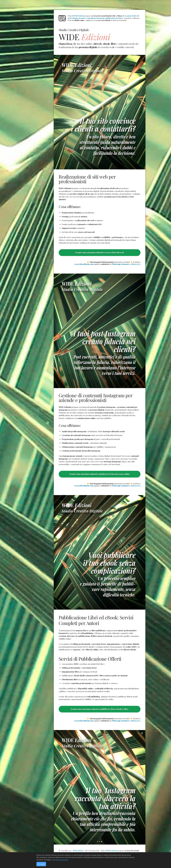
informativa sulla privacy (60, 860)
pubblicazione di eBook (114, 18)
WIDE (79, 16)
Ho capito (41, 864)
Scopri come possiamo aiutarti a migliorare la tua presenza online (100, 474)
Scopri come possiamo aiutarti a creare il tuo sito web (100, 253)
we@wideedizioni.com (84, 264)
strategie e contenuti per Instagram (91, 18)
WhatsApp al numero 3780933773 (126, 264)
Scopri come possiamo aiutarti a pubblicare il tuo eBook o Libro (100, 709)
